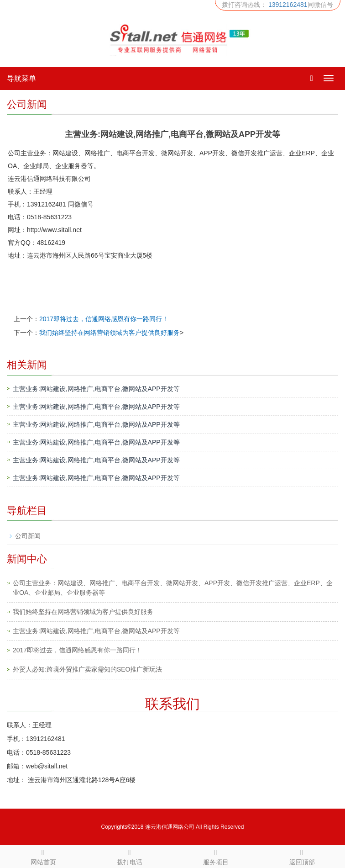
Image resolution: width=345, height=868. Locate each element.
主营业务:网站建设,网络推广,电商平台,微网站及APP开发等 (96, 389)
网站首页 (43, 856)
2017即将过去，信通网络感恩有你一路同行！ (104, 319)
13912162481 (288, 5)
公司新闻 (28, 536)
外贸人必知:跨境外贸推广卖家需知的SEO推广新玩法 (87, 669)
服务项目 (216, 856)
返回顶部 (302, 856)
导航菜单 (21, 78)
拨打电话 (129, 856)
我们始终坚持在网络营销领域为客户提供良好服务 (110, 333)
